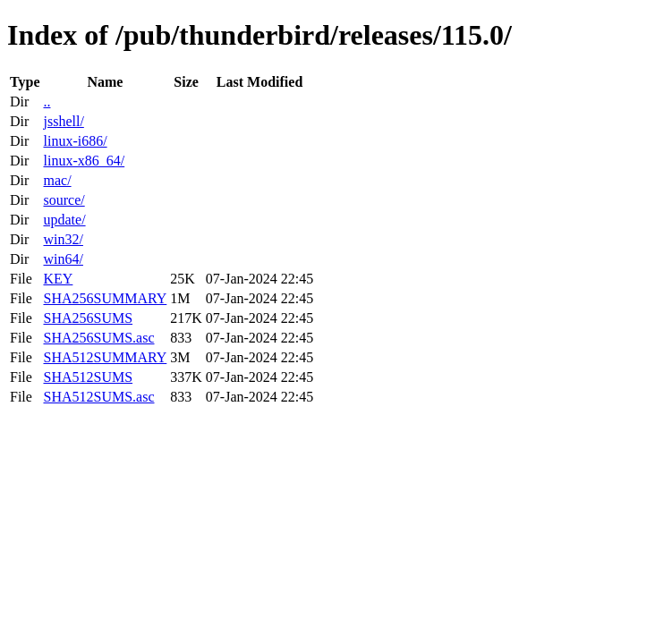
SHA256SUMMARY (105, 298)
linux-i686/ (75, 141)
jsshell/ (63, 121)
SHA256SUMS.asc (98, 338)
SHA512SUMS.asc (98, 397)
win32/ (63, 239)
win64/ (63, 259)
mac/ (57, 180)
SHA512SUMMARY (105, 357)
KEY (58, 279)
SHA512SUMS (88, 377)
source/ (64, 200)
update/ (64, 220)
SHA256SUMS (88, 318)
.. (47, 102)
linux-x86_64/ (84, 161)
